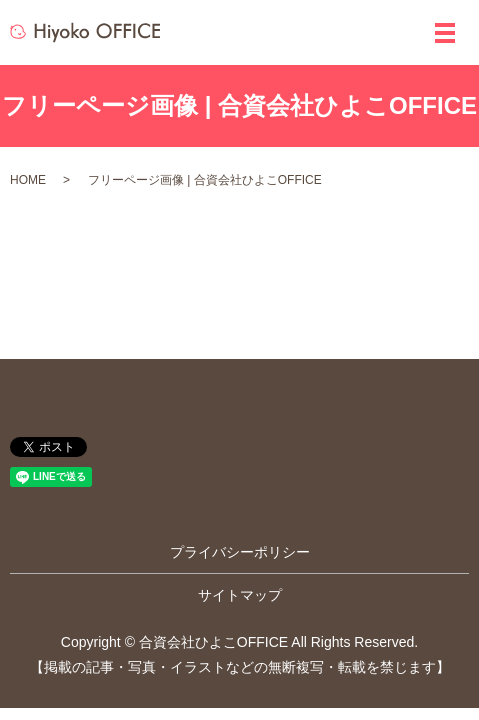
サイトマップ (240, 595)
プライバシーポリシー (240, 552)
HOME (28, 180)
